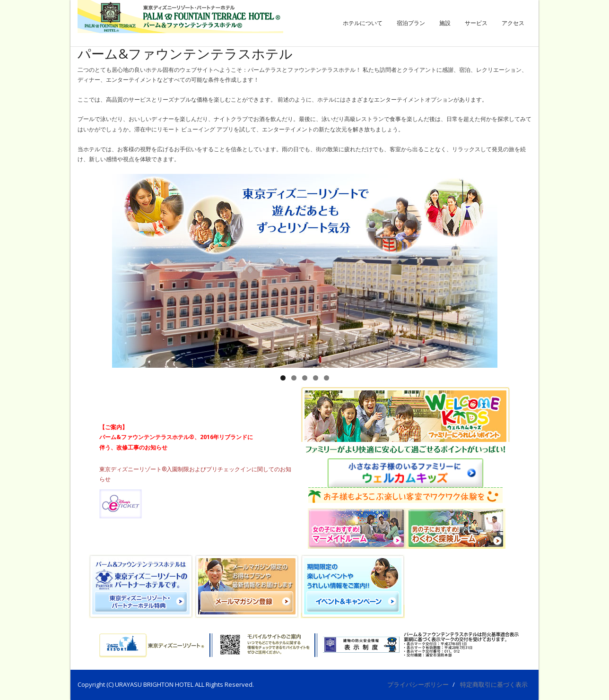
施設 (445, 23)
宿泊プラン (411, 23)
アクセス (513, 23)
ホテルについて (363, 23)
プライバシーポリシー (418, 684)
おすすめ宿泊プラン (125, 396)
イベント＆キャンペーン (195, 396)
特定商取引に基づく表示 (494, 684)
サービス (476, 23)
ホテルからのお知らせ (264, 396)
